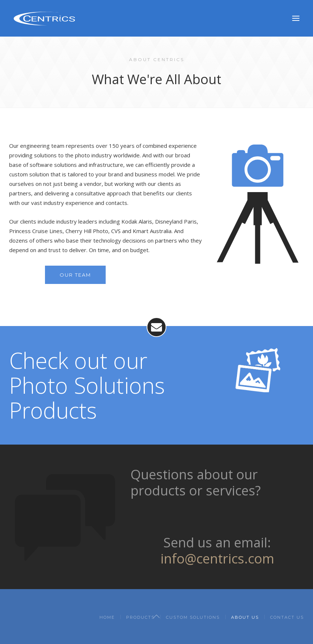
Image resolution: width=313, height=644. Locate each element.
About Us (245, 617)
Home (107, 617)
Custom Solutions (193, 617)
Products (140, 617)
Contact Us (287, 617)
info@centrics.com (217, 559)
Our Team (75, 275)
